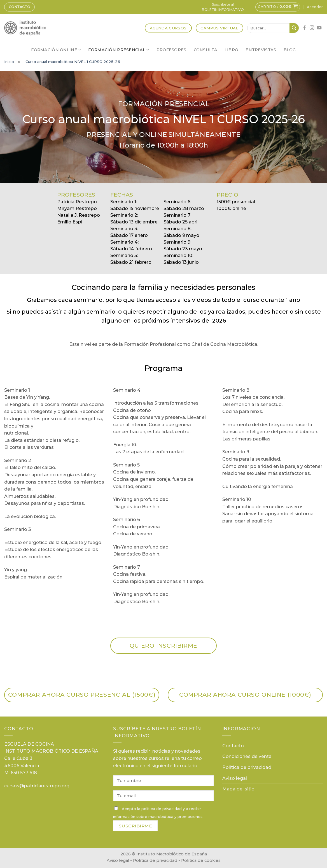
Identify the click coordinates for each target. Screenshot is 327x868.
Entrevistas (261, 50)
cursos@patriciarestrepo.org (37, 786)
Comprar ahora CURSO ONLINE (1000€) (245, 695)
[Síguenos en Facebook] (305, 28)
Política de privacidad (247, 767)
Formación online (56, 50)
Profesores (171, 50)
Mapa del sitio (238, 789)
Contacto (19, 7)
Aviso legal (235, 778)
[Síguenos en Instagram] (312, 28)
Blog (290, 50)
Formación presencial (119, 50)
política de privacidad (162, 809)
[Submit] (294, 28)
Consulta (205, 50)
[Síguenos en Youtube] (319, 28)
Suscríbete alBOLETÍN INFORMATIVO (223, 7)
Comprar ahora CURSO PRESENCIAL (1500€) (82, 695)
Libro (231, 50)
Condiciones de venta (247, 756)
